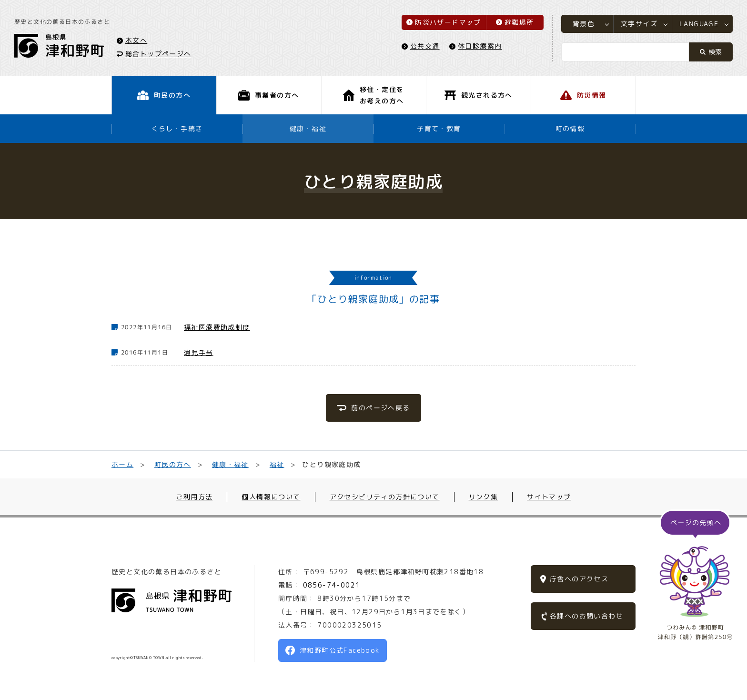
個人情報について (271, 497)
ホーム (122, 464)
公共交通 (425, 46)
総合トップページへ (158, 53)
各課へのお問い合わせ (586, 616)
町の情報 (570, 128)
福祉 (277, 464)
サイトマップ (549, 497)
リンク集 (484, 497)
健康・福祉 (308, 128)
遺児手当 (199, 352)
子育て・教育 (439, 128)
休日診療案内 (480, 46)
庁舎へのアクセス (579, 579)
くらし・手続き (177, 128)
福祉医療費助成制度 (217, 327)
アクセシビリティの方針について (385, 497)
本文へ (136, 40)
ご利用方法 (194, 497)
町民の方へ (173, 464)
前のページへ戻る (380, 408)
